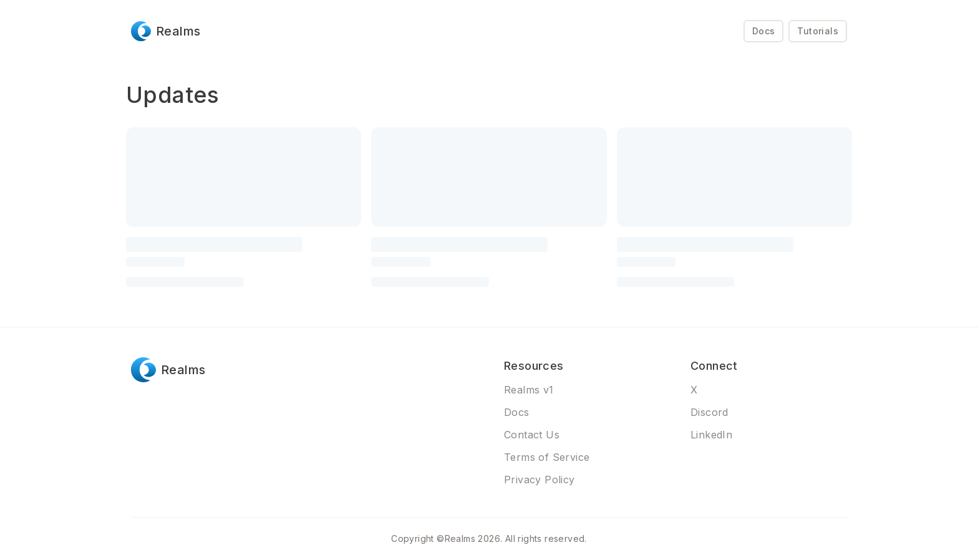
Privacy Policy (540, 480)
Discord (709, 412)
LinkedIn (711, 435)
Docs (764, 31)
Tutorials (818, 31)
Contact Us (532, 435)
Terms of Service (547, 457)
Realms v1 (529, 390)
